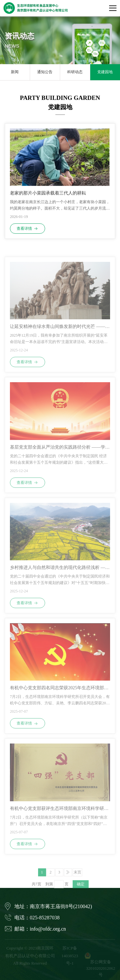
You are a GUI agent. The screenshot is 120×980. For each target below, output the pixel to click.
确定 (81, 890)
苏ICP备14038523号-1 (70, 956)
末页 (77, 878)
